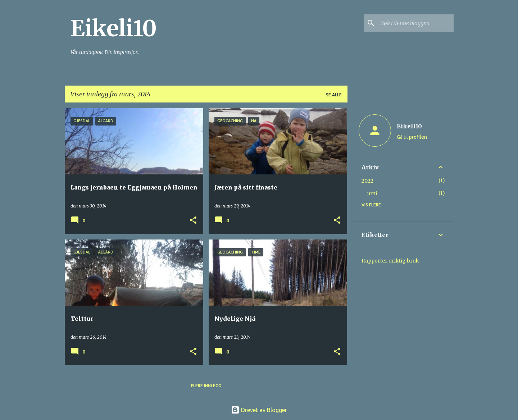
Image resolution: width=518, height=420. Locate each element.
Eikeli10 (114, 28)
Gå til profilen (412, 137)
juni (372, 193)
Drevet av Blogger (259, 410)
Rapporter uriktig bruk (390, 261)
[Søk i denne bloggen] (416, 23)
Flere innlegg (206, 386)
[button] (193, 221)
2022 (367, 181)
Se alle (334, 95)
